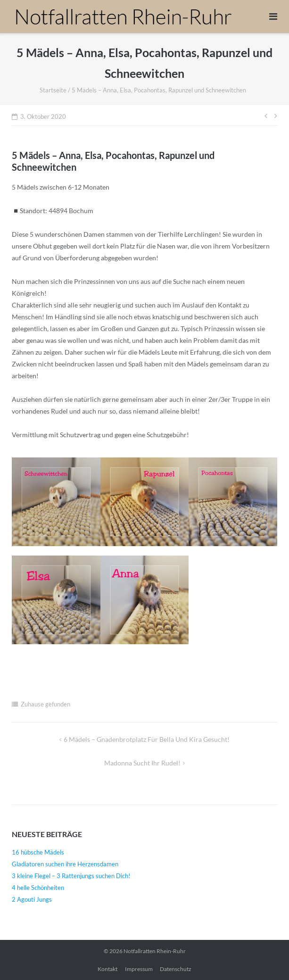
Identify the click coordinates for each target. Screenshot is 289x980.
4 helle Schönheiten (38, 888)
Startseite (53, 90)
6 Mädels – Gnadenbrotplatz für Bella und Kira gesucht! (147, 739)
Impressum (139, 969)
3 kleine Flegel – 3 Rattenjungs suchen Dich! (71, 876)
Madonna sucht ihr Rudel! (142, 763)
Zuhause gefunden (45, 704)
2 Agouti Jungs (32, 899)
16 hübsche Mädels (38, 852)
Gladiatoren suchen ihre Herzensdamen (65, 864)
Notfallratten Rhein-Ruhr (155, 951)
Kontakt (107, 969)
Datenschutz (176, 969)
